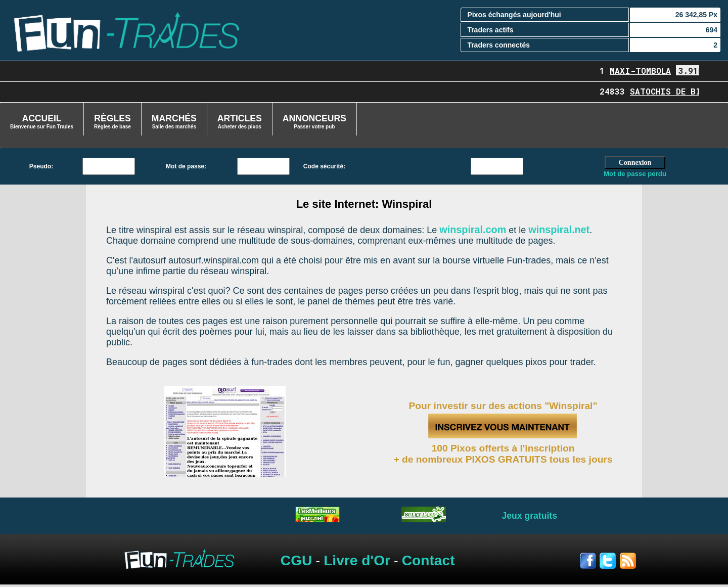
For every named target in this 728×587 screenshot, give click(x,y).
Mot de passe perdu (635, 174)
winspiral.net (559, 230)
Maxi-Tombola (645, 71)
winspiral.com (473, 230)
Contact (428, 560)
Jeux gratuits (529, 516)
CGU (297, 560)
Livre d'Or (357, 560)
